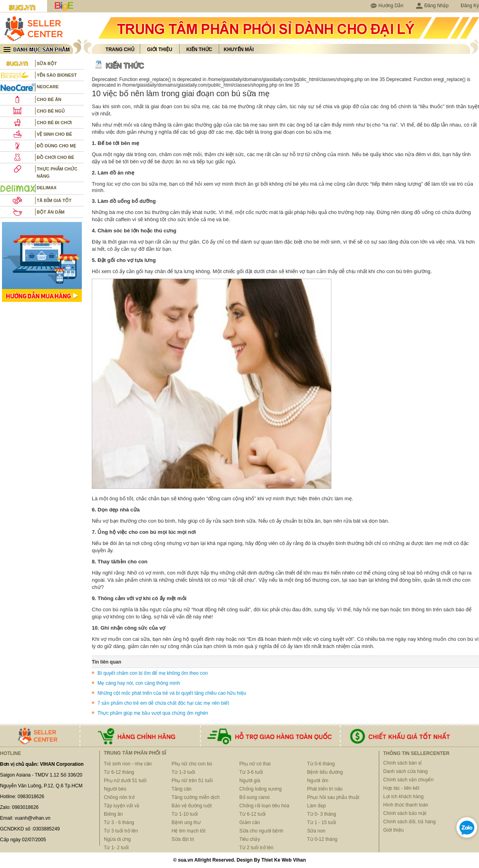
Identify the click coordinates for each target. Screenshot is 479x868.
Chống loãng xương (261, 789)
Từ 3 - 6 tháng (119, 822)
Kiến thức (199, 50)
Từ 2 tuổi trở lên (256, 848)
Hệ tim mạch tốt (189, 831)
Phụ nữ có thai (255, 764)
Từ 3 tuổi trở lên (121, 831)
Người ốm (318, 781)
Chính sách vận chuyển (408, 780)
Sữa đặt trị (183, 839)
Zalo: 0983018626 (19, 807)
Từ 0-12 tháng (322, 839)
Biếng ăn (113, 814)
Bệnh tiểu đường (325, 772)
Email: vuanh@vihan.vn (25, 818)
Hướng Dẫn (391, 6)
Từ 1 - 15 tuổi (321, 822)
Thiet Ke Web (277, 860)
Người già (250, 781)
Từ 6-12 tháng (119, 772)
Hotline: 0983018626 (22, 797)
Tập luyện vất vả (122, 806)
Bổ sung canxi (255, 797)
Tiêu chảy (250, 839)
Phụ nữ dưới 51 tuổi (125, 781)
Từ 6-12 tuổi (253, 814)
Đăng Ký (470, 6)
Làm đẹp (316, 806)
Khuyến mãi (239, 50)
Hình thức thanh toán (406, 805)
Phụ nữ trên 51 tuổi (192, 781)
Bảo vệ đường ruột (192, 806)
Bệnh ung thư (186, 822)
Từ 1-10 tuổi (185, 814)
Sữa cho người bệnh (261, 831)
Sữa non (316, 831)
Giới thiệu (159, 50)
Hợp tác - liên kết (401, 788)
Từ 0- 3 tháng (322, 814)
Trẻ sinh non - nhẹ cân (128, 764)
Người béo (115, 789)
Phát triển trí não (325, 789)
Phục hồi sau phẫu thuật (333, 797)
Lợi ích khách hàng (403, 797)
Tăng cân (182, 789)
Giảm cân (250, 822)
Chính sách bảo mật (405, 813)
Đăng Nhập (432, 6)
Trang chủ (120, 50)
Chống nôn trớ (119, 797)
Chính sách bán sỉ (402, 763)
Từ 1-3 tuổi (183, 772)
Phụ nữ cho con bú (192, 764)
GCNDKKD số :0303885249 (30, 829)
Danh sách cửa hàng (405, 771)
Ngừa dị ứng (117, 839)
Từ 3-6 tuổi (251, 772)
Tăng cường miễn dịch (196, 797)
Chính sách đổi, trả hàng (409, 822)
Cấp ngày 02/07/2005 (23, 840)
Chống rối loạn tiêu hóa (264, 806)
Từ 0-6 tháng (321, 764)
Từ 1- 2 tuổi (116, 848)
